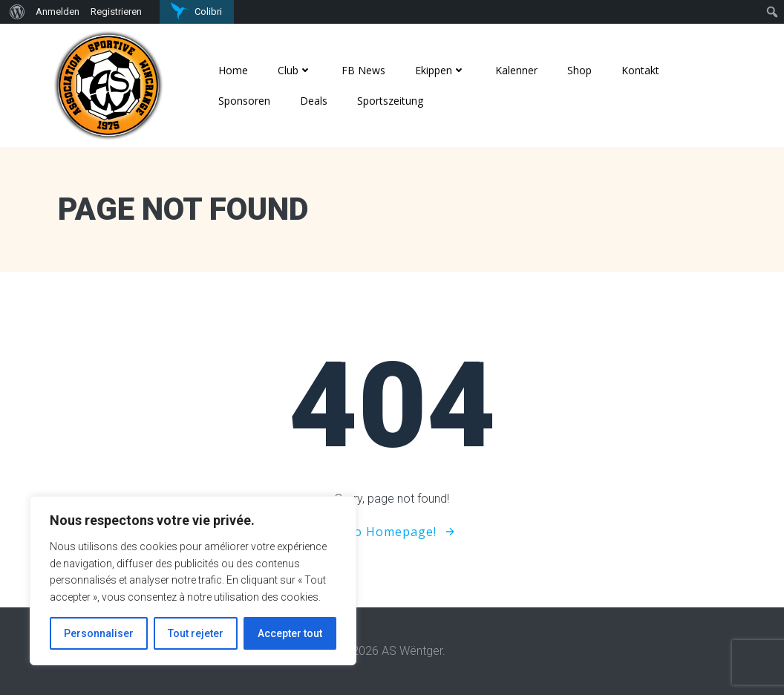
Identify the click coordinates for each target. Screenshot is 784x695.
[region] (193, 581)
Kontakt (640, 70)
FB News (363, 70)
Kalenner (516, 70)
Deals (314, 101)
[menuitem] (15, 12)
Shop (579, 70)
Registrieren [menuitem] (116, 12)
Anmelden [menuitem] (58, 12)
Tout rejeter (196, 633)
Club (295, 70)
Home (233, 70)
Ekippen (440, 70)
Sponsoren (244, 101)
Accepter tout (290, 633)
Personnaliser (99, 633)
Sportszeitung (390, 101)
